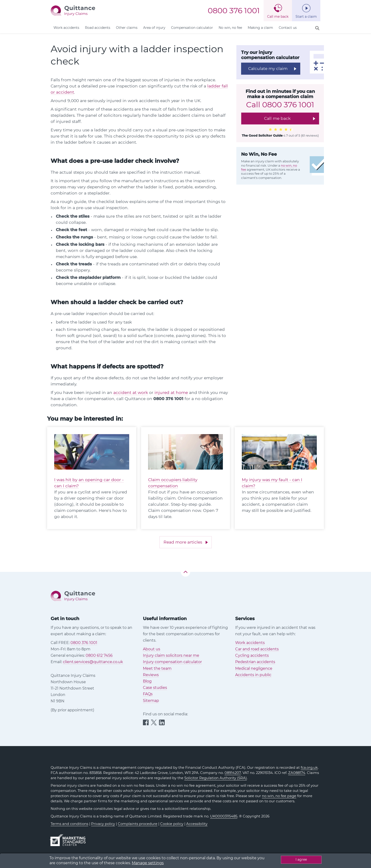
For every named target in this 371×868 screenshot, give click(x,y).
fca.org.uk (309, 768)
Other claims (127, 28)
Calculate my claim (268, 68)
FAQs (148, 694)
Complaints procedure (138, 824)
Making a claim (260, 28)
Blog (147, 681)
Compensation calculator (192, 28)
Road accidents (98, 28)
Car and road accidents (257, 649)
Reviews (151, 675)
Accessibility (197, 824)
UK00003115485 (224, 816)
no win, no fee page (279, 796)
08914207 (233, 773)
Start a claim (306, 17)
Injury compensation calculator (172, 662)
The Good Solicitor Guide (262, 135)
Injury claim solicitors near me (171, 655)
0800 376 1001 (234, 11)
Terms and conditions (69, 824)
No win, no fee (230, 28)
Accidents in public (253, 675)
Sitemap (151, 701)
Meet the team (157, 668)
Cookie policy (172, 824)
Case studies (155, 688)
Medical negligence (254, 668)
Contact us (288, 28)
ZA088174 (297, 773)
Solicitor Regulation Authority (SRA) (216, 778)
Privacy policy (103, 824)
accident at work (131, 392)
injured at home (171, 392)
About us (152, 649)
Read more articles (183, 542)
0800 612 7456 (99, 655)
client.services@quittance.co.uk (93, 662)
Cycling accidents (252, 655)
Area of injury (154, 28)
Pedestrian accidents (255, 662)
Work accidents (66, 28)
